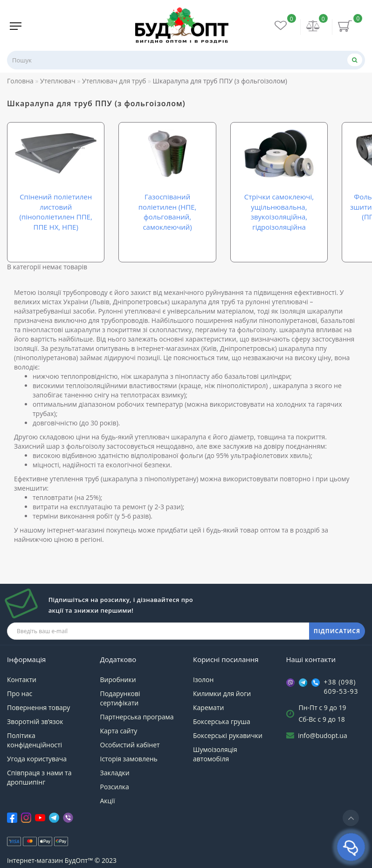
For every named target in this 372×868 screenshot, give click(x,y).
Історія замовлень (129, 759)
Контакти (22, 680)
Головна (20, 81)
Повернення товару (38, 707)
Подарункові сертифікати (120, 698)
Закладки (115, 773)
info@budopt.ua (323, 735)
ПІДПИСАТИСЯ (337, 631)
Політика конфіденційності (34, 740)
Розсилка (115, 787)
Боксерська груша (222, 721)
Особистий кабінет (130, 745)
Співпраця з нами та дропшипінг (39, 777)
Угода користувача (37, 759)
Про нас (20, 694)
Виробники (118, 680)
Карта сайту (119, 731)
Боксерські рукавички (228, 735)
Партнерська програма (137, 717)
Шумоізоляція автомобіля (215, 754)
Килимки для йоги (222, 694)
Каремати (208, 707)
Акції (108, 801)
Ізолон (203, 680)
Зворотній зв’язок (35, 721)
